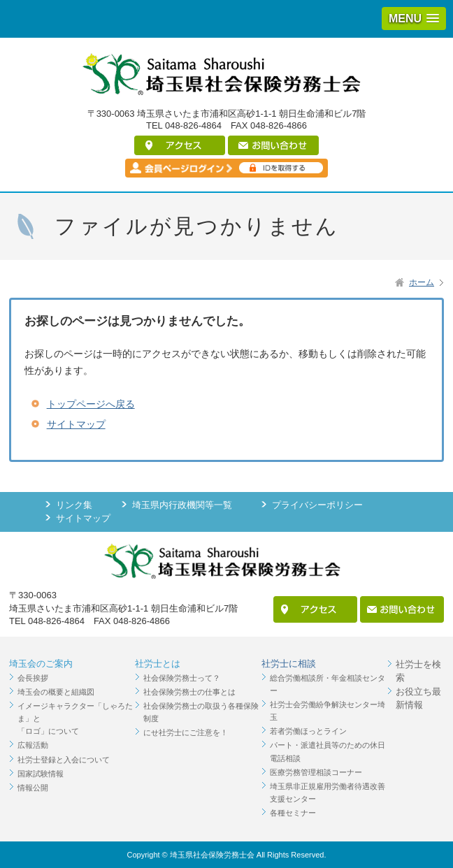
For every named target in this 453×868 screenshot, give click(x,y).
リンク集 (74, 505)
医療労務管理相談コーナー (316, 772)
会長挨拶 (33, 678)
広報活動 (33, 745)
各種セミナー (293, 813)
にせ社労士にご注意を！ (186, 732)
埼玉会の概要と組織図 (56, 692)
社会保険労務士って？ (182, 678)
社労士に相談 (289, 664)
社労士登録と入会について (64, 760)
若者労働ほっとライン (308, 731)
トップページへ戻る (91, 404)
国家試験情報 (41, 774)
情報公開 (33, 788)
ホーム (422, 282)
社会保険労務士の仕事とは (189, 692)
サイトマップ (76, 424)
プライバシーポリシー (317, 505)
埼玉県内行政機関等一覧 (182, 505)
